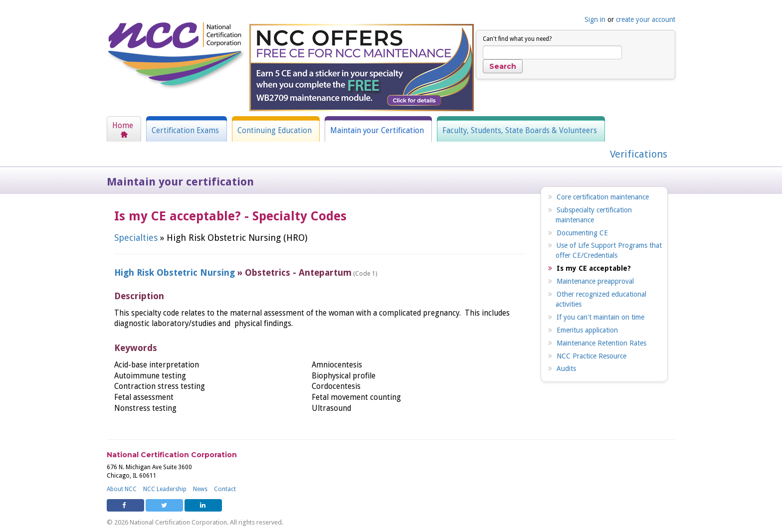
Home (123, 126)
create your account (646, 19)
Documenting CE (582, 233)
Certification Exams (185, 131)
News (200, 489)
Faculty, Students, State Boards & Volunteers (520, 131)
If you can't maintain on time (600, 317)
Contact (225, 489)
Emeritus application (587, 330)
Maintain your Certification (377, 131)
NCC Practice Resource (591, 356)
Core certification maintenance (603, 197)
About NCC (122, 489)
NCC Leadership (165, 489)
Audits (566, 368)
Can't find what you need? (517, 39)
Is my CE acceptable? (594, 268)
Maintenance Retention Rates (601, 343)
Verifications (639, 154)
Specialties (136, 238)
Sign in (595, 19)
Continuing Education (275, 131)
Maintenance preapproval (595, 281)
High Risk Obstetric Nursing (175, 272)
